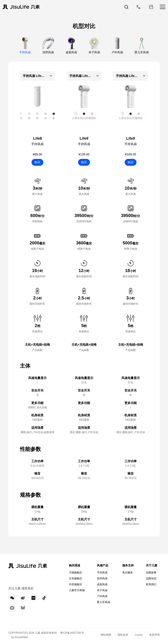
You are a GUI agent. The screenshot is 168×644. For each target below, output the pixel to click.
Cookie (138, 636)
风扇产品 (102, 566)
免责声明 (154, 636)
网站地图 (105, 636)
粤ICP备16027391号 (72, 633)
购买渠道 (75, 566)
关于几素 (151, 566)
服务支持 (127, 566)
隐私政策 (122, 636)
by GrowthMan (20, 638)
